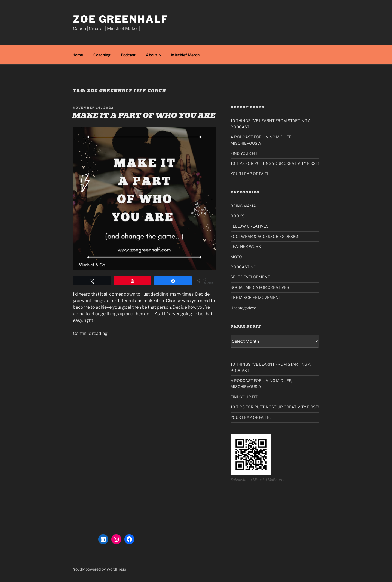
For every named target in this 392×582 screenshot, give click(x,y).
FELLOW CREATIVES (249, 226)
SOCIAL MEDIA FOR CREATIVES (260, 287)
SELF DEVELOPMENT (250, 277)
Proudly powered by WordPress (99, 569)
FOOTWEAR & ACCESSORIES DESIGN (265, 236)
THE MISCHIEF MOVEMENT (256, 297)
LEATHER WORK (246, 246)
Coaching (102, 55)
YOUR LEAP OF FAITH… (252, 174)
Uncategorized (243, 308)
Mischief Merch (185, 55)
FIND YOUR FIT (244, 153)
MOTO (236, 257)
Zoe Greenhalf (120, 19)
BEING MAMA (243, 206)
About (154, 55)
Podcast (128, 55)
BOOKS (238, 216)
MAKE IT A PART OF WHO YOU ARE (144, 116)
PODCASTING (243, 267)
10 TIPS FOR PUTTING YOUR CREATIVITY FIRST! (275, 163)
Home (78, 55)
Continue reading (90, 333)
